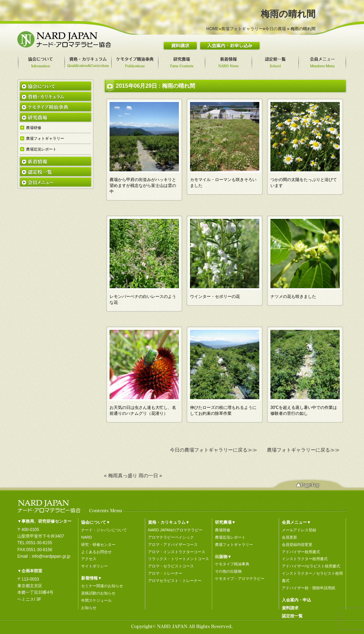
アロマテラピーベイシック (171, 537)
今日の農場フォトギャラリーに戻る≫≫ (214, 450)
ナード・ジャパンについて (104, 530)
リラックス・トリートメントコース (179, 559)
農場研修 (223, 530)
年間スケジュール (96, 600)
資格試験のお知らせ (98, 593)
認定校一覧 (292, 616)
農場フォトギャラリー (242, 29)
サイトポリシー (94, 566)
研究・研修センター (98, 545)
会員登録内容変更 (297, 545)
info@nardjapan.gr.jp (51, 556)
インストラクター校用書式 (305, 559)
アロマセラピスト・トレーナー (175, 581)
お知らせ (89, 608)
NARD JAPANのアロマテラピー (175, 530)
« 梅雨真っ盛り (121, 475)
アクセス (89, 559)
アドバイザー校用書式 (301, 552)
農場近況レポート (230, 537)
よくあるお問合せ (96, 552)
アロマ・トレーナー (165, 573)
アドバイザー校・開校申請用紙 (309, 588)
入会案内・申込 (296, 600)
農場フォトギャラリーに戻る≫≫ (303, 450)
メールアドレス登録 (299, 530)
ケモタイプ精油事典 (232, 564)
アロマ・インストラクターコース (177, 552)
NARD (86, 537)
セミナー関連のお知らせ (102, 586)
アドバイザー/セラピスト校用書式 (311, 566)
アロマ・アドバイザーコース (173, 545)
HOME (213, 29)
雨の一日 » (150, 475)
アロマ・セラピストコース (171, 566)
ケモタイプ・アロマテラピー (240, 579)
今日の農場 (276, 29)
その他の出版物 (228, 571)
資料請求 (290, 608)
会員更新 (289, 537)
